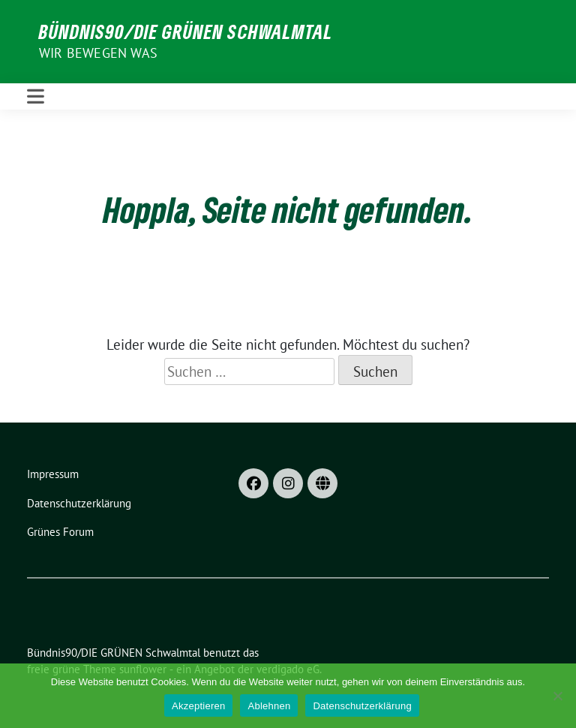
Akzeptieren (198, 706)
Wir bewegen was (98, 53)
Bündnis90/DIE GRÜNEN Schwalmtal (186, 32)
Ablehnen (269, 706)
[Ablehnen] (557, 696)
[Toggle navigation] (36, 96)
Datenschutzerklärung (362, 706)
